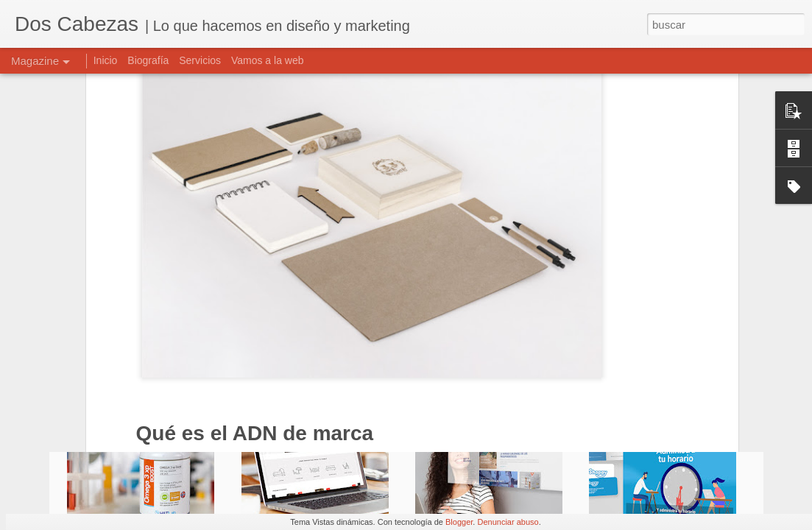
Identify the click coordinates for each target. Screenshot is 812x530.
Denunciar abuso (508, 522)
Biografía (148, 60)
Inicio (106, 60)
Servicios (200, 60)
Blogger (459, 522)
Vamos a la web (268, 60)
